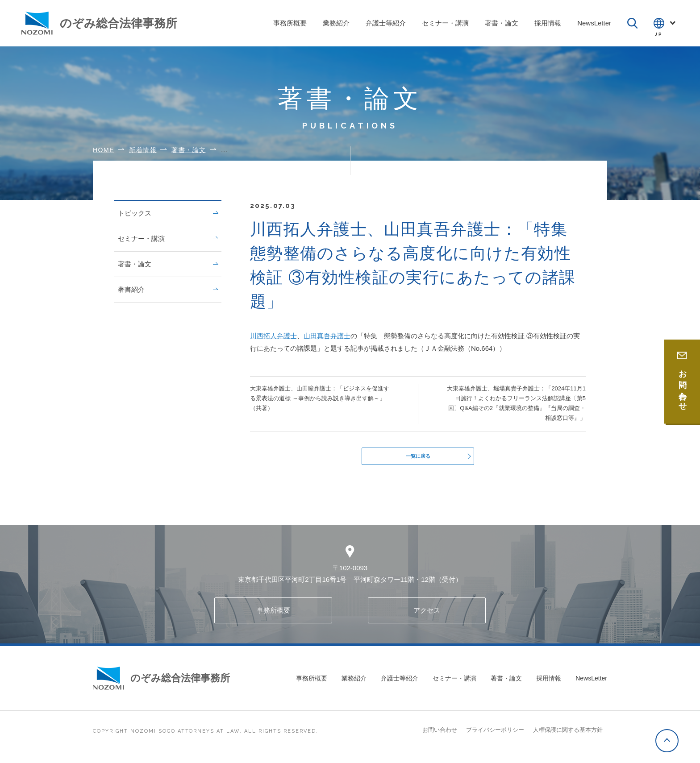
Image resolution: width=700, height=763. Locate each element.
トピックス (168, 213)
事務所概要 (273, 615)
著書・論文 (168, 264)
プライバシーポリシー (495, 735)
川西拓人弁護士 (273, 336)
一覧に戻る (418, 458)
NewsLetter (591, 683)
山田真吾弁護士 (327, 336)
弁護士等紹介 (400, 683)
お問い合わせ (440, 735)
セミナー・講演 (168, 238)
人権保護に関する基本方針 (568, 735)
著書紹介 (168, 289)
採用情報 (549, 683)
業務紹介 (354, 683)
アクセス (427, 615)
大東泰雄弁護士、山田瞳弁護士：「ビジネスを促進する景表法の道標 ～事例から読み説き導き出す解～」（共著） (320, 398)
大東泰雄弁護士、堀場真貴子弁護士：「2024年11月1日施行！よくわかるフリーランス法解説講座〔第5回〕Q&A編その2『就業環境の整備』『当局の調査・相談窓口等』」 (516, 403)
